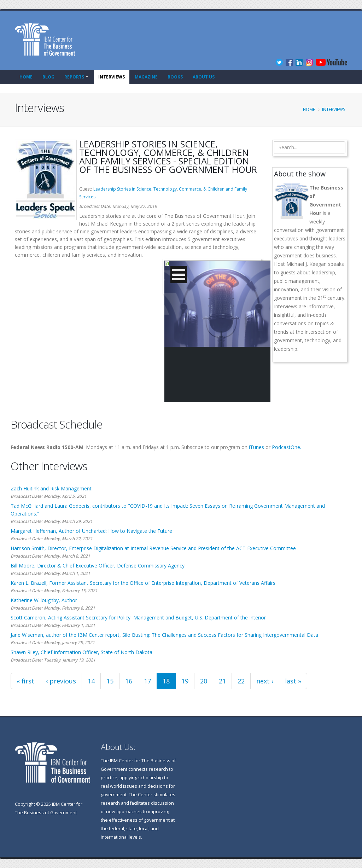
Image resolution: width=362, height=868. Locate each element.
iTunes (256, 447)
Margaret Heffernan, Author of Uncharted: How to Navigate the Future (91, 531)
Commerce (190, 189)
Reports (74, 77)
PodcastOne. (287, 447)
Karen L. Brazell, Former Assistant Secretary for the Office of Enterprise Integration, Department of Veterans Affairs (143, 583)
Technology (165, 189)
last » (293, 681)
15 (110, 681)
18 (166, 681)
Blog (48, 77)
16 (129, 681)
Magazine (146, 77)
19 (185, 681)
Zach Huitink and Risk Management (51, 488)
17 (147, 681)
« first (25, 681)
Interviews (112, 77)
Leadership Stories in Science (122, 189)
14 (91, 681)
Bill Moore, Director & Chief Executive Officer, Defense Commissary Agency (98, 566)
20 (204, 681)
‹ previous (61, 681)
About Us (204, 77)
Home (26, 77)
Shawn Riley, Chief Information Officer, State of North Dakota (81, 652)
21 (222, 681)
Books (175, 77)
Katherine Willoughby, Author (44, 600)
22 (241, 681)
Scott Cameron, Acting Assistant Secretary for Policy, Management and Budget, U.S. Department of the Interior (138, 617)
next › (265, 681)
